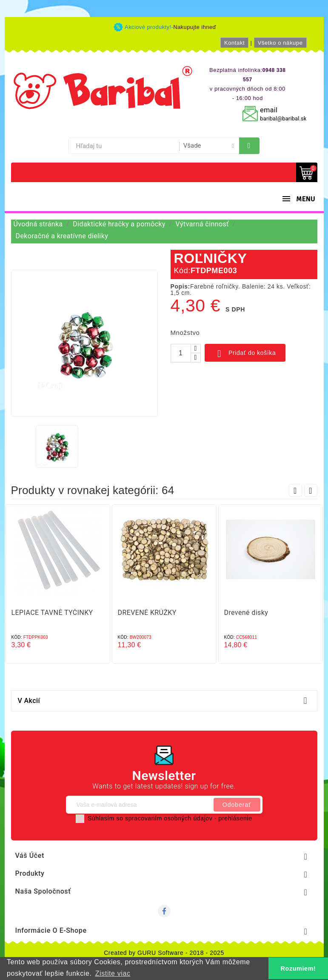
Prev (295, 490)
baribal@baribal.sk (283, 119)
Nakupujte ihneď (195, 27)
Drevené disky (246, 613)
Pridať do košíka (245, 354)
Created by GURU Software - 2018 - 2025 (164, 953)
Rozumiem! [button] (298, 969)
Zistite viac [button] (113, 973)
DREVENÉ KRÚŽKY (147, 613)
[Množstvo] (181, 353)
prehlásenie (235, 818)
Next (311, 490)
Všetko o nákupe (280, 43)
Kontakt (234, 43)
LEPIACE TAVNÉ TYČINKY (52, 613)
